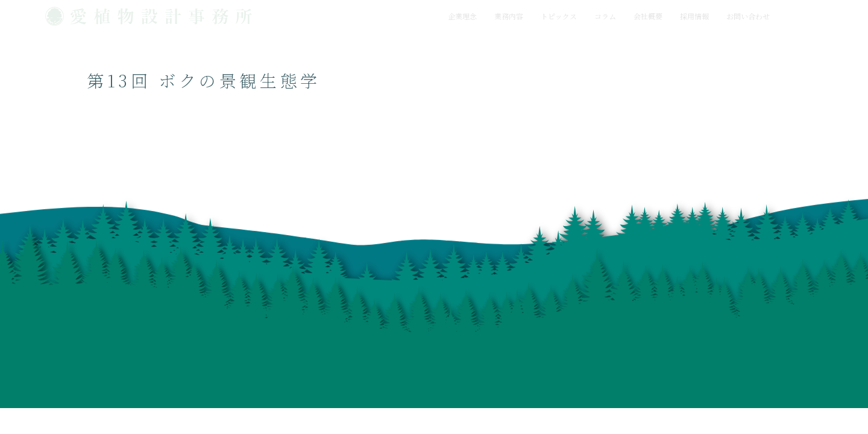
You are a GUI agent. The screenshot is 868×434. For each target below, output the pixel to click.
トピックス (559, 16)
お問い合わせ (748, 16)
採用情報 (694, 16)
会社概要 (648, 16)
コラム (605, 16)
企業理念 (462, 16)
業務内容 (509, 16)
